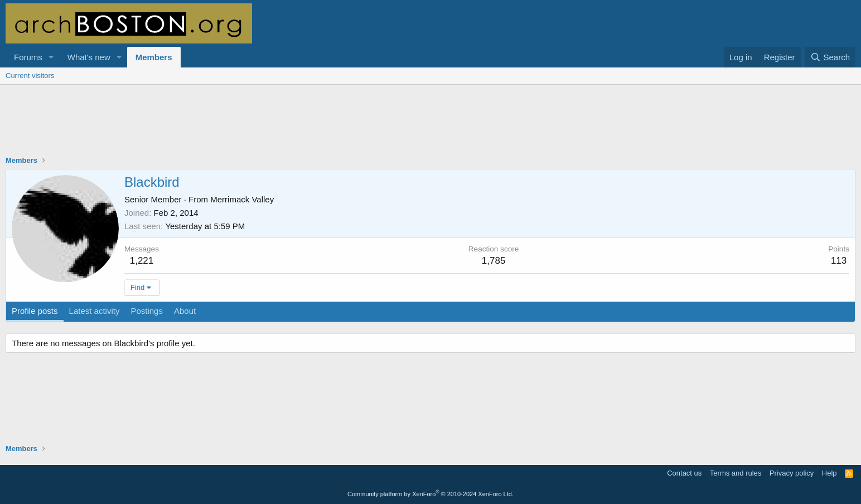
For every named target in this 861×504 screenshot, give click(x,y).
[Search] (830, 57)
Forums (28, 57)
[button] (51, 57)
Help (829, 473)
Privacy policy (792, 473)
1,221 (142, 261)
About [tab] (185, 311)
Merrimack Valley (242, 199)
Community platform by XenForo (430, 494)
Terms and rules (736, 473)
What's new (89, 57)
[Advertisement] (430, 127)
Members (154, 57)
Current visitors (30, 76)
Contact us (684, 473)
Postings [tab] (147, 311)
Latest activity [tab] (95, 311)
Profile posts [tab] (35, 311)
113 (839, 261)
